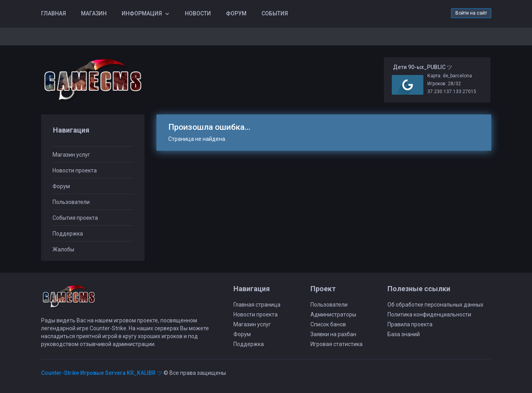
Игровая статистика (336, 344)
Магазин (94, 13)
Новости (198, 13)
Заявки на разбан (333, 334)
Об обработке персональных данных (435, 305)
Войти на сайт (471, 13)
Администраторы (333, 314)
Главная (54, 13)
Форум (236, 13)
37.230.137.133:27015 (452, 92)
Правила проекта (410, 324)
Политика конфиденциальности (429, 314)
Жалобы (63, 249)
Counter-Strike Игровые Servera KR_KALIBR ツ (102, 373)
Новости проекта (75, 170)
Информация (142, 13)
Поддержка (68, 234)
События (275, 13)
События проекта (75, 218)
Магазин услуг (71, 155)
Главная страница (257, 305)
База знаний (404, 334)
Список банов (328, 324)
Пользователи (71, 202)
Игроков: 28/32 (444, 84)
